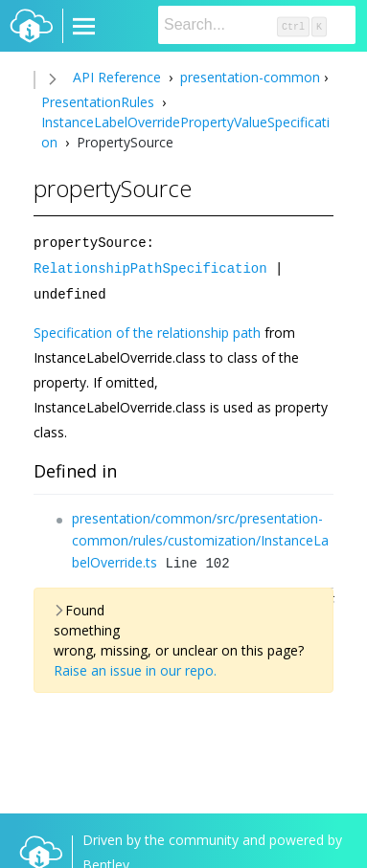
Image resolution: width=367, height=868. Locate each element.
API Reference (117, 77)
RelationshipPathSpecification (150, 267)
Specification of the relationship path (147, 330)
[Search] (257, 25)
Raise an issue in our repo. (135, 668)
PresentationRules (100, 102)
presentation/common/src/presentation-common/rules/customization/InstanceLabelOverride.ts (200, 537)
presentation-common (248, 77)
